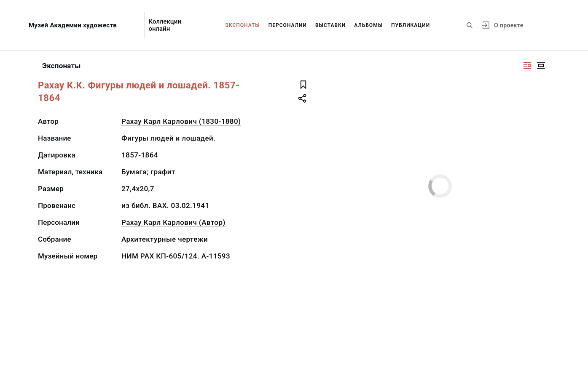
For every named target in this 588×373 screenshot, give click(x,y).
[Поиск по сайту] (470, 25)
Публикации (411, 25)
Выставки (330, 25)
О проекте (509, 25)
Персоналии (288, 25)
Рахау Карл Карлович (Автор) (173, 222)
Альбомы (368, 25)
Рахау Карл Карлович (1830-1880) (181, 121)
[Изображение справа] (527, 65)
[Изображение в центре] (541, 65)
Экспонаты (243, 25)
